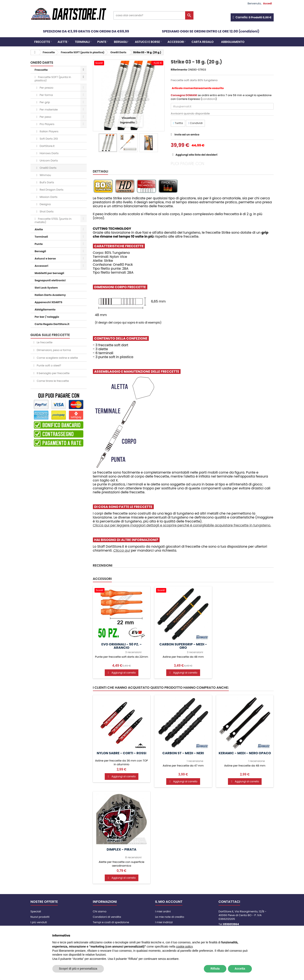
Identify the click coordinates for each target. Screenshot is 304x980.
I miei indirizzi (164, 922)
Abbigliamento (233, 42)
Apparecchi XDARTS (49, 302)
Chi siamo (100, 911)
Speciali (36, 911)
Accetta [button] (240, 969)
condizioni (209, 99)
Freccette (42, 42)
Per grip (44, 102)
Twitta (178, 123)
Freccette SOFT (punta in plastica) (53, 79)
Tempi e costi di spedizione (111, 922)
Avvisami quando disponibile (190, 114)
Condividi (195, 123)
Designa (45, 204)
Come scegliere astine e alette (57, 358)
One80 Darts (48, 168)
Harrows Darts (49, 153)
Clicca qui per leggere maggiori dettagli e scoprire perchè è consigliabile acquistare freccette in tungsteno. (182, 525)
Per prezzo (46, 88)
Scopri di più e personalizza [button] (78, 969)
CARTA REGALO (203, 42)
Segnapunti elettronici (50, 280)
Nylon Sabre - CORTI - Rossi (122, 753)
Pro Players (47, 124)
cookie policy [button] (184, 947)
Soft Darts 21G (48, 139)
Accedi (267, 3)
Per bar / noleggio (47, 317)
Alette (63, 42)
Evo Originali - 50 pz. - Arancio (122, 646)
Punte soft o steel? (49, 365)
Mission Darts (48, 197)
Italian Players (49, 131)
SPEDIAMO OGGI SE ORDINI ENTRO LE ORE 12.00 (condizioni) (211, 31)
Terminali (82, 42)
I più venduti (39, 922)
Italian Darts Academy (50, 295)
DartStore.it (47, 146)
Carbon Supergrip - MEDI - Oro (183, 646)
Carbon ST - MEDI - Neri (183, 753)
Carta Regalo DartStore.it (52, 324)
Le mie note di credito (170, 917)
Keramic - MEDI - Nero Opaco (245, 753)
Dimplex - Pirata (121, 850)
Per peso (45, 117)
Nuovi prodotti (40, 917)
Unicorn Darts (48, 161)
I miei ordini (163, 911)
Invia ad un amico (187, 135)
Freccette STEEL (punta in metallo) (53, 220)
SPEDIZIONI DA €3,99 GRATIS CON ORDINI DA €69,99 (86, 31)
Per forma (46, 95)
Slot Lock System (46, 288)
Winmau (45, 175)
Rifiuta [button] (215, 969)
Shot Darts (46, 212)
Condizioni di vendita (107, 917)
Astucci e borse (147, 42)
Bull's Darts (46, 182)
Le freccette (44, 342)
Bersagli (121, 42)
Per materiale (48, 110)
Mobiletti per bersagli (49, 273)
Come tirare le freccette (52, 381)
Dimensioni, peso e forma (53, 350)
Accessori (176, 42)
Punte (102, 42)
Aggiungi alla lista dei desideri (196, 155)
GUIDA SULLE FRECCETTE (50, 335)
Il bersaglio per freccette (53, 373)
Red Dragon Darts (51, 190)
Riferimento (179, 70)
